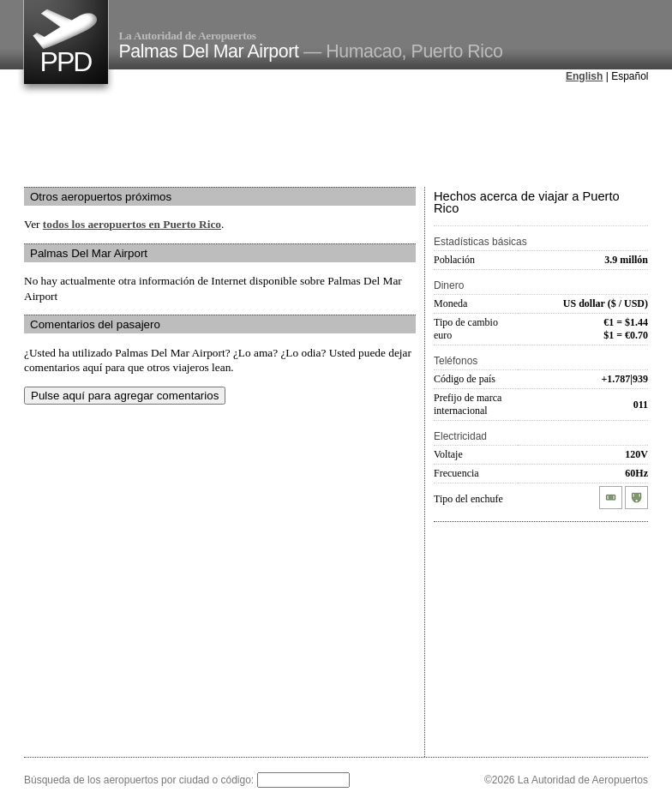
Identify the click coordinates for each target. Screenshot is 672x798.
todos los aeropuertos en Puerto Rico (132, 224)
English (584, 76)
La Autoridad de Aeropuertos (188, 36)
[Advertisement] (336, 136)
